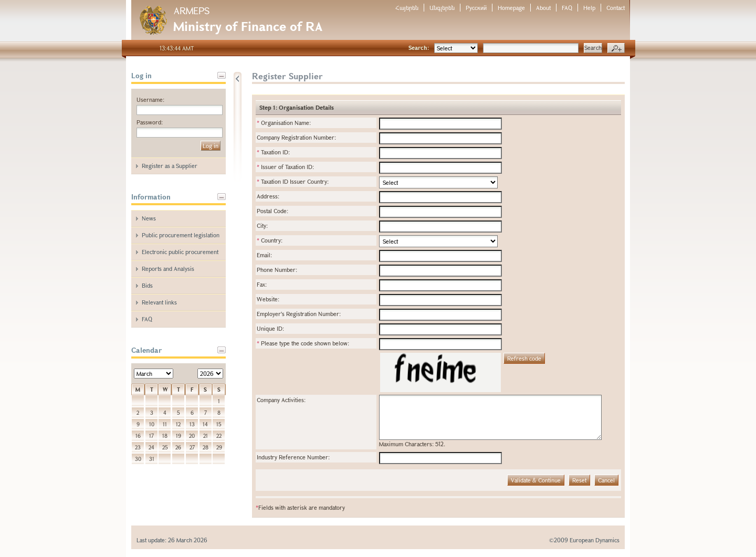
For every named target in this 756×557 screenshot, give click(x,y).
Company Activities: (281, 400)
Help (589, 8)
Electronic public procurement (180, 252)
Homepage (511, 8)
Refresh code (524, 358)
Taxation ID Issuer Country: (293, 181)
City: (262, 225)
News (149, 218)
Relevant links (159, 302)
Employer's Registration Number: (299, 314)
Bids (147, 285)
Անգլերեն (442, 8)
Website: (268, 299)
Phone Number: (277, 270)
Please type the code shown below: (303, 343)
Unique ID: (270, 328)
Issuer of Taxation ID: (285, 167)
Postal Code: (272, 211)
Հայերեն (407, 8)
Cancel (606, 480)
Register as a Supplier (170, 166)
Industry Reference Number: (293, 457)
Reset (579, 480)
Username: (150, 99)
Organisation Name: (284, 123)
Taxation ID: (273, 152)
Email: (264, 255)
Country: (270, 240)
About (543, 8)
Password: (150, 122)
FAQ (567, 8)
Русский (476, 8)
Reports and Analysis (168, 269)
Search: (419, 48)
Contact (616, 8)
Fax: (262, 284)
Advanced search (616, 48)
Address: (268, 196)
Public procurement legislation (181, 235)
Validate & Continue (536, 480)
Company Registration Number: (296, 137)
